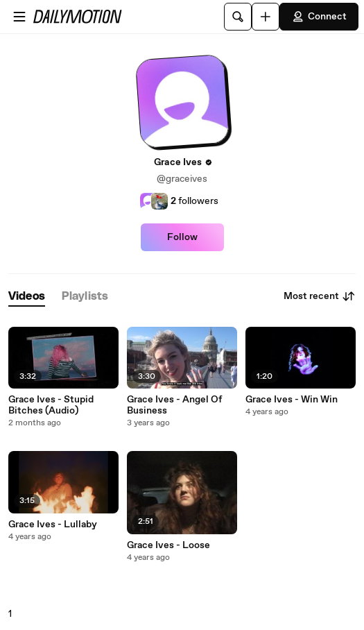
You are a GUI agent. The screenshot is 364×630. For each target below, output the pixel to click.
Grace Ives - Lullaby (53, 525)
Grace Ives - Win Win (292, 400)
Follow (182, 237)
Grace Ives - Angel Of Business (174, 405)
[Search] (238, 17)
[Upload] (266, 17)
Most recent (320, 296)
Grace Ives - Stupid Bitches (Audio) (51, 405)
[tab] (27, 297)
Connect (319, 17)
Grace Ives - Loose (168, 545)
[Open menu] (19, 17)
